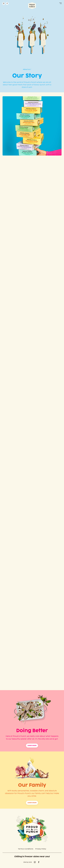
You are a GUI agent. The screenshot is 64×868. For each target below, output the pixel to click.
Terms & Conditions (26, 849)
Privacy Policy (41, 849)
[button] (60, 3)
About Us (26, 69)
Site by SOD (28, 862)
